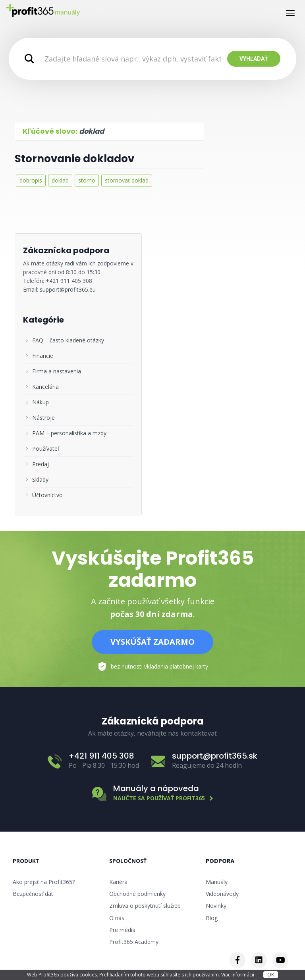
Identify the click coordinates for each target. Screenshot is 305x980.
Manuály (217, 882)
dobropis (31, 180)
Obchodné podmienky (137, 894)
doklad (60, 180)
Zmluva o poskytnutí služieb (145, 906)
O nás (117, 918)
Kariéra (118, 882)
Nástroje (43, 418)
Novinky (216, 906)
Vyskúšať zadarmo (152, 642)
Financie (43, 356)
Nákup (41, 402)
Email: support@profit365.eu (59, 289)
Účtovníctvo (47, 495)
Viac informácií (238, 975)
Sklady (40, 479)
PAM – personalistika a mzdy (69, 433)
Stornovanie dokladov (74, 159)
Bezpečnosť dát (33, 894)
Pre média (122, 930)
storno (87, 180)
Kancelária (45, 387)
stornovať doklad (127, 180)
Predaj (41, 464)
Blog (212, 918)
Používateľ (46, 449)
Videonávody (222, 894)
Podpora (220, 861)
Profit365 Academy (134, 942)
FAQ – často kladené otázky (68, 340)
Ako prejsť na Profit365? (44, 882)
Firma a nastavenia (57, 371)
